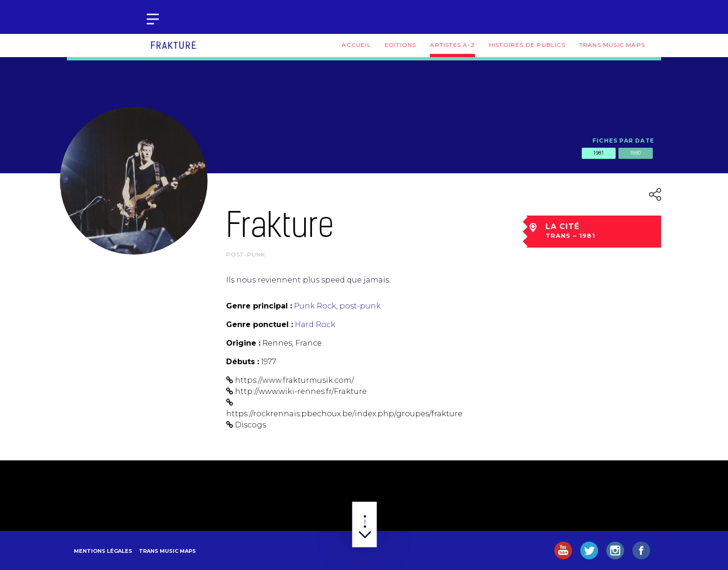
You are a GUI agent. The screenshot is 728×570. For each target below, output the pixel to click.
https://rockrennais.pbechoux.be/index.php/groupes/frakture (344, 414)
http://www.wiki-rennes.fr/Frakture (301, 391)
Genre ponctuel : (260, 324)
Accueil (356, 45)
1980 (636, 153)
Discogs (250, 425)
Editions (401, 45)
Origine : (243, 343)
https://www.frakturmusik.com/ (294, 380)
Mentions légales (103, 551)
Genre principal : (259, 306)
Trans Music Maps (612, 45)
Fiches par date (623, 141)
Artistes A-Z (452, 45)
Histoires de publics (527, 45)
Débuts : (243, 362)
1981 (598, 153)
